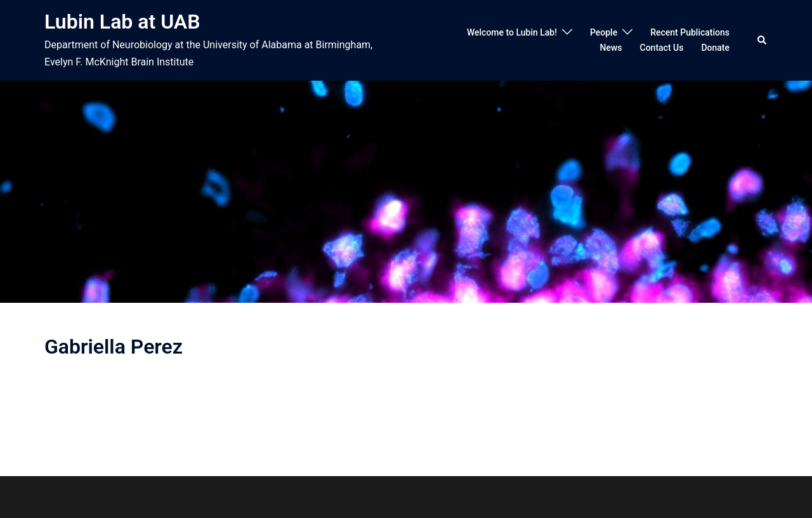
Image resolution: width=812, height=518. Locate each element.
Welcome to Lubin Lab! (512, 32)
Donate (715, 48)
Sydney (270, 497)
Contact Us (662, 48)
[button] (763, 40)
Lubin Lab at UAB (122, 22)
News (611, 48)
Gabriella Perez (114, 347)
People (604, 32)
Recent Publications (690, 32)
